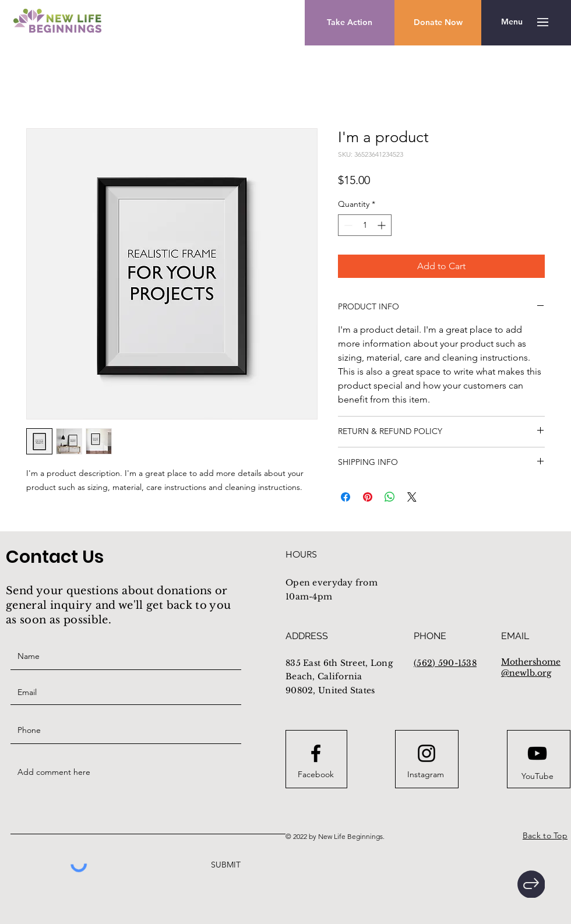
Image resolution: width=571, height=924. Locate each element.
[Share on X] (412, 497)
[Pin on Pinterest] (368, 497)
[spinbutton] (365, 225)
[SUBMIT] (225, 865)
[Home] (531, 884)
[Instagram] (425, 775)
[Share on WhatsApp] (390, 497)
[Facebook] (316, 775)
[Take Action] (350, 23)
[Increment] (383, 225)
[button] (438, 23)
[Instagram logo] (427, 753)
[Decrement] (347, 225)
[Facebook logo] (316, 753)
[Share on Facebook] (346, 497)
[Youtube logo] (537, 753)
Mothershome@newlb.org (531, 668)
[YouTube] (537, 777)
